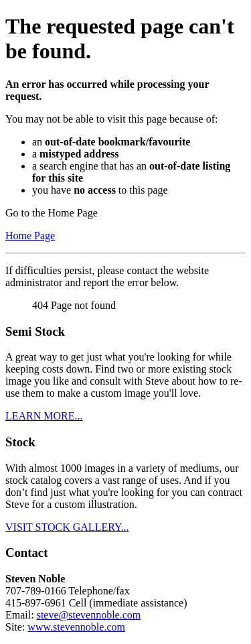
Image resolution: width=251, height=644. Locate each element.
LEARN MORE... (44, 416)
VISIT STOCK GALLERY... (67, 527)
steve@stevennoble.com (89, 615)
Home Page (30, 236)
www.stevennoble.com (76, 627)
